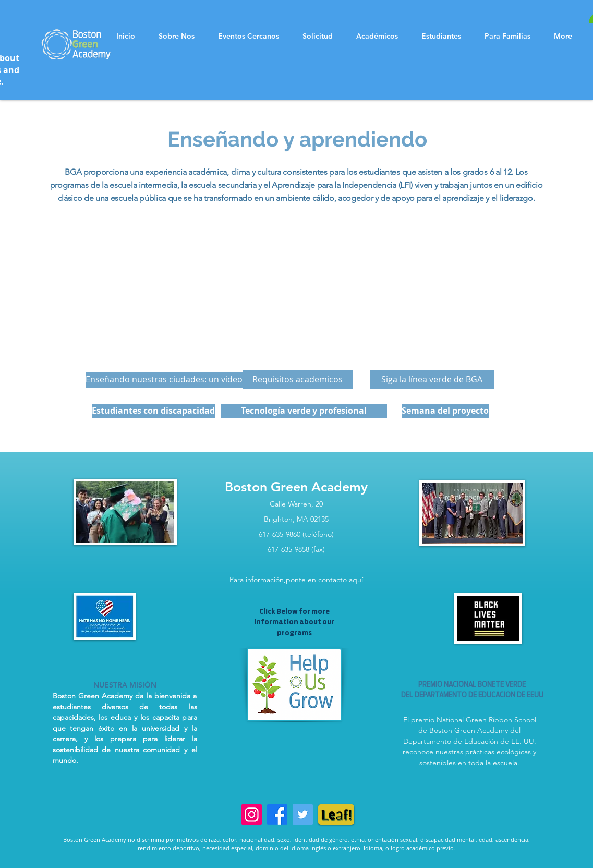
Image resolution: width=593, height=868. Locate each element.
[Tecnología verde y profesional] (304, 411)
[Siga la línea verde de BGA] (432, 379)
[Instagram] (252, 815)
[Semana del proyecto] (445, 411)
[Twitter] (303, 815)
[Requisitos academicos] (298, 379)
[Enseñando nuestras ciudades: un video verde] (176, 380)
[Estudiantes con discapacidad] (153, 411)
